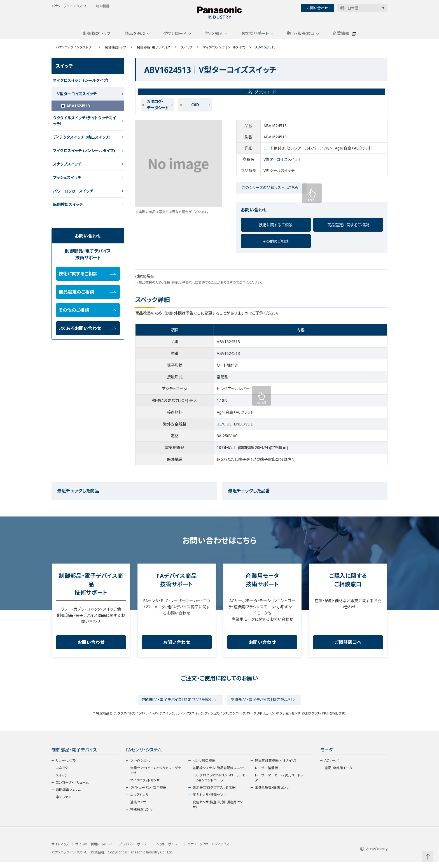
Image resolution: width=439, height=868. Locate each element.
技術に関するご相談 (276, 229)
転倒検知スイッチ (68, 208)
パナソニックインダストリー (75, 51)
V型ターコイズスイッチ (282, 163)
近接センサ (138, 808)
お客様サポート (255, 37)
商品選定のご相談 (88, 296)
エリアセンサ (139, 800)
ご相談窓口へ (348, 646)
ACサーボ (332, 766)
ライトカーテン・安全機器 (148, 793)
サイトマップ (60, 850)
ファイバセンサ (141, 766)
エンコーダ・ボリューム (72, 788)
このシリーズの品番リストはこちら (270, 192)
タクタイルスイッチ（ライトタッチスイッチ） (84, 125)
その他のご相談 (276, 245)
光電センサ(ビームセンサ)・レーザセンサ (156, 776)
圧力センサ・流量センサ (209, 800)
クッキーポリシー (169, 850)
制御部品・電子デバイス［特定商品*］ (263, 704)
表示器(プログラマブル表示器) (214, 793)
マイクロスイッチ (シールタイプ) (226, 51)
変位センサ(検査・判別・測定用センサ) (218, 810)
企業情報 (341, 37)
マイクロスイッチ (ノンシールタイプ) (84, 154)
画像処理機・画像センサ (272, 793)
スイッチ (187, 51)
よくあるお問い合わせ (88, 332)
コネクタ (62, 773)
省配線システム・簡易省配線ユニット (219, 773)
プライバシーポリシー (134, 850)
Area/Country (374, 854)
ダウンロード (175, 37)
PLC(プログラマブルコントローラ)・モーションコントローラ (219, 783)
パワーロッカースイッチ (73, 195)
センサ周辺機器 (204, 766)
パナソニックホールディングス (208, 850)
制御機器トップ (97, 37)
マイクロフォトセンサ (145, 786)
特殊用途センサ (142, 815)
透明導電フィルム (68, 795)
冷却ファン (63, 803)
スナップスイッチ (67, 168)
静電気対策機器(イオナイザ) (275, 766)
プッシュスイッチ (67, 181)
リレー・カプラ (66, 766)
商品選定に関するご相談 (348, 229)
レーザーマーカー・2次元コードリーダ (281, 783)
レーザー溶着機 (266, 773)
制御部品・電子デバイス (154, 51)
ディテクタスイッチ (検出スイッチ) (82, 141)
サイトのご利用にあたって (94, 850)
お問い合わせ (317, 8)
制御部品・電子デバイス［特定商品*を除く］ (176, 704)
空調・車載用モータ (338, 773)
